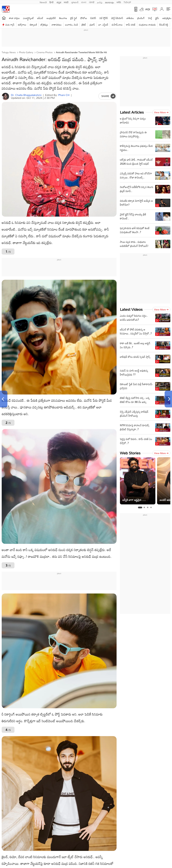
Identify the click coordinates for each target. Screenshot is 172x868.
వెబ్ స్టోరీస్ (104, 18)
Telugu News (9, 52)
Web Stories (130, 453)
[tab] (140, 508)
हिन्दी (52, 2)
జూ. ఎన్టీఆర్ (103, 25)
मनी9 (119, 2)
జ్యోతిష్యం (44, 25)
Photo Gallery (26, 52)
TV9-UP (127, 2)
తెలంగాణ (63, 18)
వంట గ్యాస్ (10, 25)
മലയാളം (109, 2)
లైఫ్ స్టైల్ (74, 18)
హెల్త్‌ (150, 18)
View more (161, 112)
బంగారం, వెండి (72, 25)
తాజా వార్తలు (14, 18)
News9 (43, 2)
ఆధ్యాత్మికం (167, 18)
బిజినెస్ (93, 18)
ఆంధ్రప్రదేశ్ (51, 18)
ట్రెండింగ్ (141, 18)
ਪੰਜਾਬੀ (92, 2)
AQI (148, 9)
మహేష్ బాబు (117, 25)
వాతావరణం (57, 25)
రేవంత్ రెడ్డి (164, 25)
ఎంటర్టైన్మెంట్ (28, 18)
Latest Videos (131, 309)
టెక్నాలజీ (33, 25)
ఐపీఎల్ (40, 18)
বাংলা (84, 2)
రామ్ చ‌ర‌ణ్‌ (131, 25)
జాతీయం (130, 18)
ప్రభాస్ (92, 25)
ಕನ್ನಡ (59, 2)
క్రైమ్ (157, 18)
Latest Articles (132, 112)
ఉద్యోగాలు (22, 25)
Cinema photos (44, 52)
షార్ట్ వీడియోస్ (117, 18)
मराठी (66, 2)
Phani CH (64, 95)
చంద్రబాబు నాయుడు (147, 25)
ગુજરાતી (75, 2)
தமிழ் (100, 2)
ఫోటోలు (84, 18)
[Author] (5, 96)
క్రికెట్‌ (84, 25)
